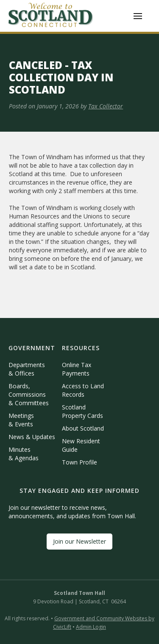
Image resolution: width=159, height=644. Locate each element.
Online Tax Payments (77, 369)
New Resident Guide (81, 445)
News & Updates (32, 437)
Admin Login (91, 627)
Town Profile (79, 462)
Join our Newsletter (79, 541)
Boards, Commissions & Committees (29, 394)
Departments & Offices (27, 369)
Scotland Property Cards (82, 411)
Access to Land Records (83, 390)
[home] (51, 16)
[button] (138, 16)
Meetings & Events (21, 420)
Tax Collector (106, 106)
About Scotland (83, 428)
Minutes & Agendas (24, 454)
